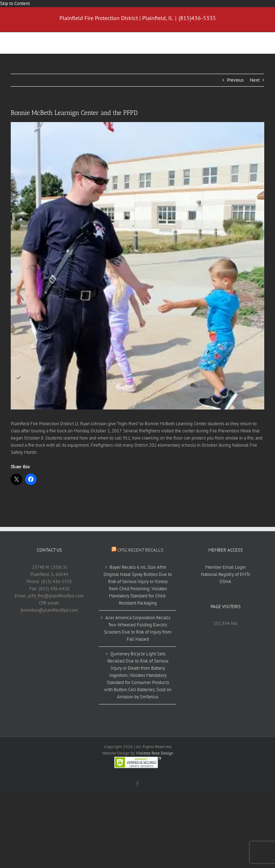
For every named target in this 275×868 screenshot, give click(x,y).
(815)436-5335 (197, 18)
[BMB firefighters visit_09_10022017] (137, 266)
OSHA (225, 581)
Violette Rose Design (155, 753)
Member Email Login (225, 567)
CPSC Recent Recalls (140, 550)
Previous (235, 80)
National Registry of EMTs (225, 574)
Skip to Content (15, 3)
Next (255, 80)
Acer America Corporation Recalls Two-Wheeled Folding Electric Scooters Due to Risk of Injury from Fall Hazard (138, 628)
